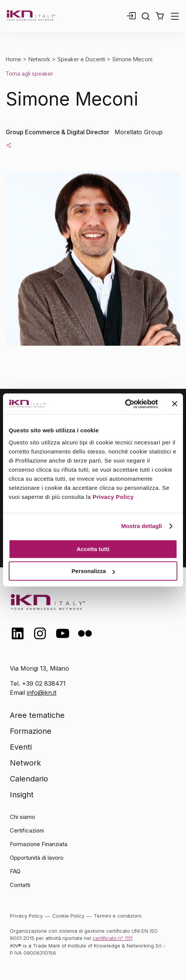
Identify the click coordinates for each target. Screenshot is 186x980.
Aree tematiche (37, 715)
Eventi (21, 747)
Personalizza (93, 571)
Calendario (29, 779)
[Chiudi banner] (175, 404)
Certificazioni (27, 830)
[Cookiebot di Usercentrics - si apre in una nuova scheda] (125, 404)
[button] (160, 16)
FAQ (15, 871)
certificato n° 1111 (112, 938)
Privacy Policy (113, 497)
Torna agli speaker (29, 74)
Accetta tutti (93, 549)
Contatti (20, 885)
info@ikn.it (42, 693)
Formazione (31, 731)
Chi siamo (22, 817)
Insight (22, 795)
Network (39, 59)
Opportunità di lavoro (37, 858)
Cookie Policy (68, 916)
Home (13, 59)
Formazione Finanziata (39, 844)
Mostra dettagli (141, 526)
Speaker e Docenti (81, 59)
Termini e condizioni (118, 916)
